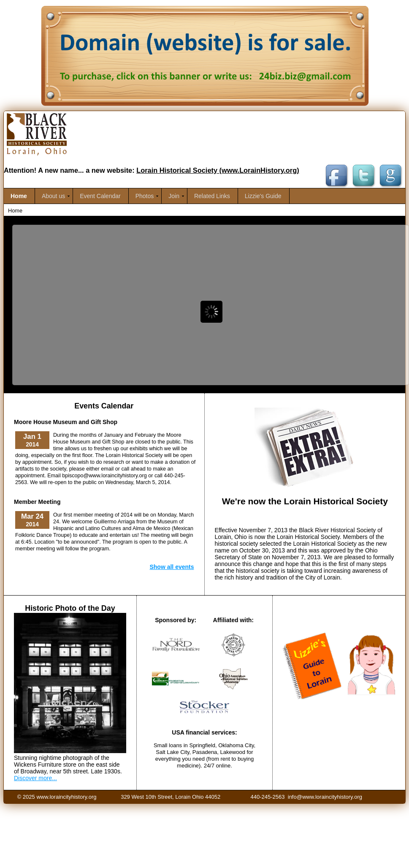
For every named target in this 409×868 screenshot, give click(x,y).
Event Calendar (100, 196)
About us (53, 196)
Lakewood (234, 752)
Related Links (212, 196)
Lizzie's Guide (263, 196)
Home (19, 196)
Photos (145, 196)
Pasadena (205, 752)
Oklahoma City (236, 745)
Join (174, 196)
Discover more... (35, 778)
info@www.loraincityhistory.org (325, 797)
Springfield (202, 745)
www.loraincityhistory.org (66, 797)
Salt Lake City (172, 752)
